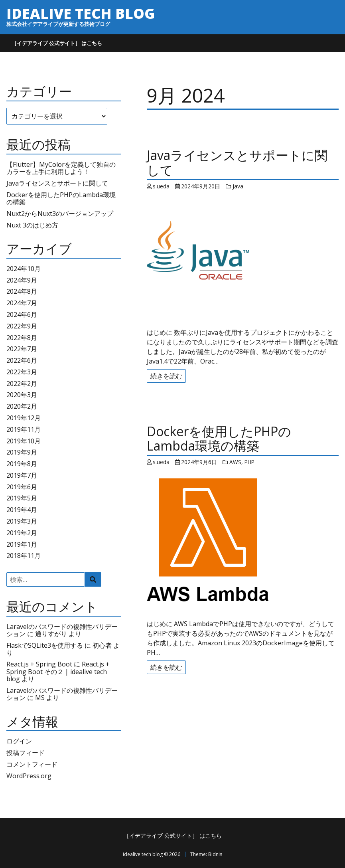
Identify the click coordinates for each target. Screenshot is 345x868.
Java (238, 186)
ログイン (19, 741)
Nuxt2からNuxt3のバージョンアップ (60, 214)
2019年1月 (22, 544)
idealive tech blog (81, 13)
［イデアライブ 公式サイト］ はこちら (57, 43)
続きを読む (166, 376)
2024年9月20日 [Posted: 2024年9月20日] (201, 186)
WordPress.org (29, 776)
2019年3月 (22, 521)
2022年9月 (22, 326)
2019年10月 (24, 441)
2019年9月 (22, 452)
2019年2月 (22, 533)
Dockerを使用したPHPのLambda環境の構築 (61, 198)
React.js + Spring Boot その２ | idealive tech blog (58, 671)
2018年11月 (24, 556)
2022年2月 (22, 384)
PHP (249, 462)
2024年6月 (22, 314)
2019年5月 (22, 498)
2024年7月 (22, 303)
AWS (235, 462)
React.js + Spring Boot (39, 664)
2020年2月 (22, 406)
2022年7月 (22, 349)
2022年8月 (22, 338)
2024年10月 (24, 269)
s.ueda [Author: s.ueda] (161, 186)
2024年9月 (22, 280)
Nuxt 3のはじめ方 (32, 225)
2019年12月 (24, 418)
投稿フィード (26, 753)
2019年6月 (22, 487)
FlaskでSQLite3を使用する (45, 645)
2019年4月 (22, 510)
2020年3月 (22, 395)
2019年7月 (22, 475)
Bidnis (215, 854)
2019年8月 (22, 464)
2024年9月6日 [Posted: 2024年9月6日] (199, 462)
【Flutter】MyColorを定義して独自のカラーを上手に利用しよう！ (61, 168)
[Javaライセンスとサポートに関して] (243, 259)
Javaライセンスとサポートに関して (57, 183)
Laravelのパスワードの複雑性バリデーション (62, 694)
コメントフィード (32, 764)
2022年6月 (22, 360)
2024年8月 (22, 291)
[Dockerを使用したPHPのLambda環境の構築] (243, 542)
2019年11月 (24, 429)
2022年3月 (22, 372)
